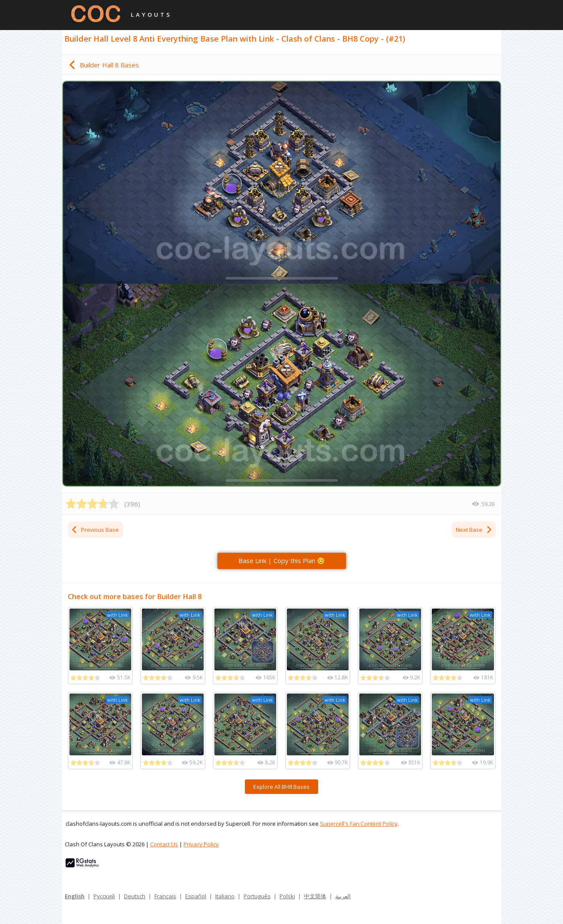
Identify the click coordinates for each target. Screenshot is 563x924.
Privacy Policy (201, 844)
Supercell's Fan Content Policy (359, 824)
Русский (104, 896)
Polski (287, 896)
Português (257, 896)
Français (165, 896)
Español (196, 896)
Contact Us (164, 844)
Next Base (474, 530)
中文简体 (315, 896)
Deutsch (135, 896)
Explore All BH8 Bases (281, 787)
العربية (343, 896)
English (75, 896)
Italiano (225, 896)
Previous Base (95, 530)
